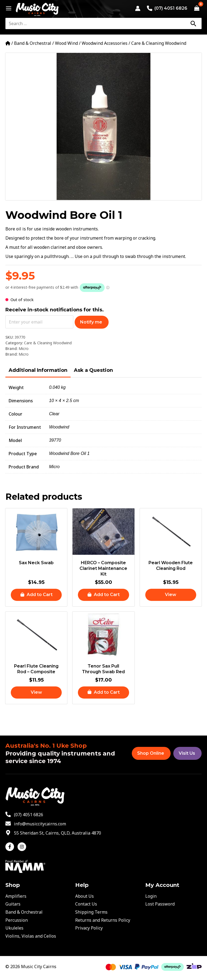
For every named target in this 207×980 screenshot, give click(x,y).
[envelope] (36, 824)
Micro (24, 348)
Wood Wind (66, 43)
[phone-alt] (24, 815)
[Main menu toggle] (7, 8)
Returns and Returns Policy (103, 920)
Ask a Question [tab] (93, 370)
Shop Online (151, 753)
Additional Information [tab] (38, 370)
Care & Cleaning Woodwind (159, 43)
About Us (84, 896)
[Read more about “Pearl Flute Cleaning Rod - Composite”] (36, 693)
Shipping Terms (91, 912)
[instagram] (23, 847)
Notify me (91, 322)
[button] (36, 595)
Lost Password (160, 904)
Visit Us (187, 753)
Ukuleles (14, 928)
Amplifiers (16, 896)
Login (151, 896)
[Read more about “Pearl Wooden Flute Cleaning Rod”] (171, 595)
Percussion (17, 920)
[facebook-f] (11, 847)
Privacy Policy (89, 928)
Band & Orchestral (33, 43)
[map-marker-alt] (53, 833)
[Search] (193, 23)
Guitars (13, 904)
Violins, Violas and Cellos (31, 936)
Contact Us (86, 904)
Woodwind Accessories (105, 43)
